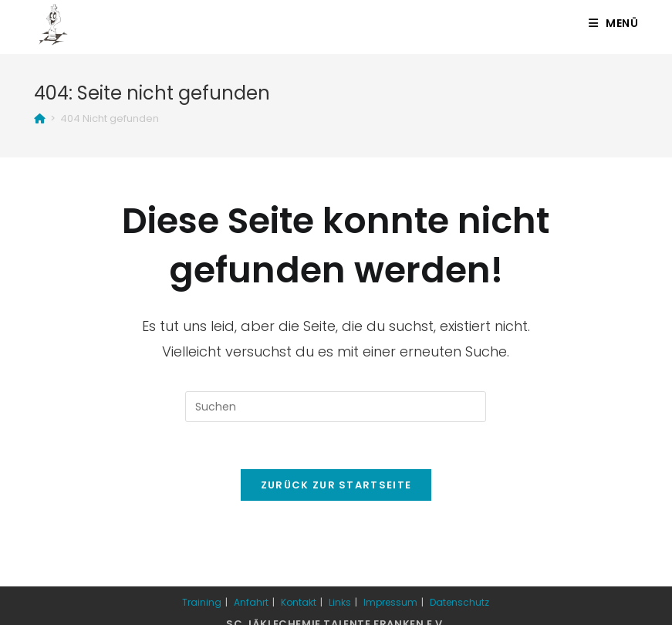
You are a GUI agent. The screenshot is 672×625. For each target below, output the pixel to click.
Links (340, 602)
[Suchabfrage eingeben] (336, 407)
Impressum (390, 602)
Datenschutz (459, 602)
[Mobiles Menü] (614, 23)
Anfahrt (251, 602)
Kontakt (299, 602)
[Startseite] (40, 118)
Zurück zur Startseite (336, 485)
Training (202, 602)
